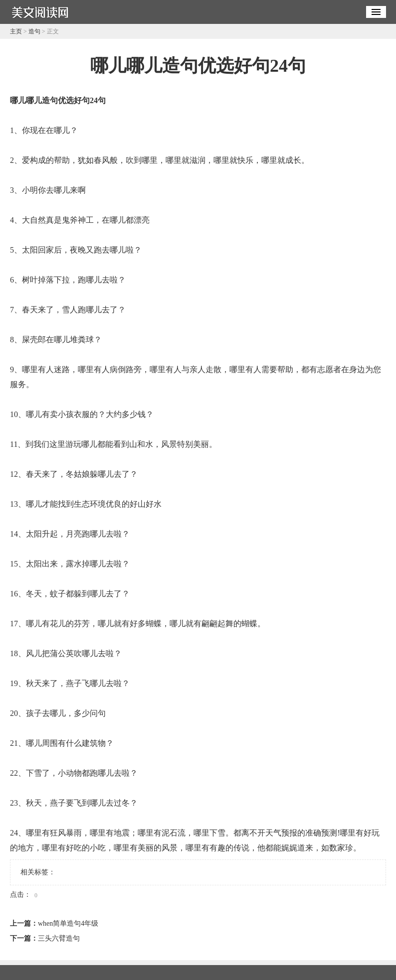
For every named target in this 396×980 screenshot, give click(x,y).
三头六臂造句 (59, 938)
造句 (34, 31)
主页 (16, 31)
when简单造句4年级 (68, 923)
